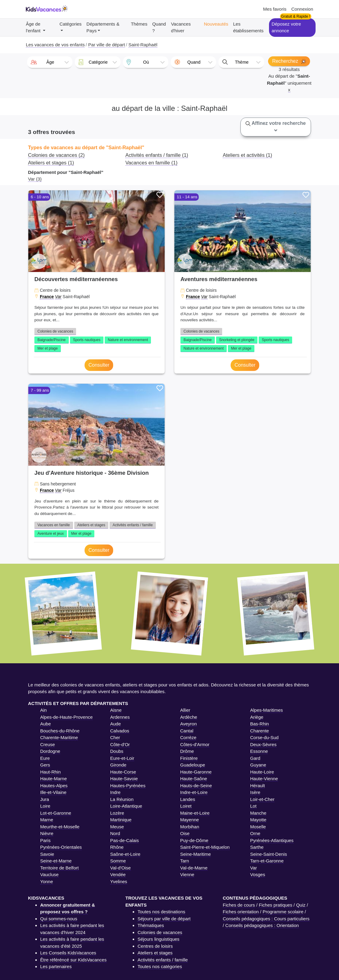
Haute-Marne (54, 779)
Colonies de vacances (55, 331)
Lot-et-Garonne (56, 813)
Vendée (118, 874)
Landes (188, 799)
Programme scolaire (283, 912)
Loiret (186, 806)
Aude (115, 724)
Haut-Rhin (51, 772)
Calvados (120, 731)
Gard (255, 758)
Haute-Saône (194, 779)
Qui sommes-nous (59, 919)
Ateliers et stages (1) (51, 163)
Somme (118, 861)
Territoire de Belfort (59, 868)
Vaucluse (49, 874)
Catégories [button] (71, 24)
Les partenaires (56, 966)
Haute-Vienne (264, 779)
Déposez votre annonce (286, 27)
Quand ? (159, 27)
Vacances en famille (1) (151, 163)
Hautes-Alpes (54, 786)
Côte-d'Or (120, 744)
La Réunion (122, 799)
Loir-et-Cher (262, 799)
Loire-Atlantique (126, 806)
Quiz (301, 905)
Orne (255, 833)
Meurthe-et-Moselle (60, 827)
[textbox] (50, 62)
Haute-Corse (123, 772)
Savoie (47, 854)
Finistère (189, 758)
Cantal (187, 731)
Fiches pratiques (275, 905)
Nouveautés (216, 24)
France (47, 297)
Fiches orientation (241, 912)
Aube (45, 724)
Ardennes (120, 717)
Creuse (47, 744)
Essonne (259, 751)
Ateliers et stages (91, 525)
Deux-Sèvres (263, 744)
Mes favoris (275, 9)
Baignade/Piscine (52, 340)
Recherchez (289, 61)
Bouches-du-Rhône (60, 731)
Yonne (47, 881)
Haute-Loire (262, 772)
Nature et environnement (128, 340)
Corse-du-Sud (264, 737)
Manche (258, 813)
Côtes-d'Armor (195, 744)
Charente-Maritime (59, 737)
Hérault (257, 786)
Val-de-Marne (194, 868)
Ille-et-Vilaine (53, 792)
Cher (115, 737)
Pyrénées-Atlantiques (272, 840)
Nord (115, 833)
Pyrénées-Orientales (61, 847)
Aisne (116, 710)
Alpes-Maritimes (267, 710)
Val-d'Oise (121, 868)
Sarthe (257, 847)
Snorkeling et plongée (237, 340)
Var (58, 297)
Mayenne (190, 820)
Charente (260, 731)
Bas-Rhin (260, 724)
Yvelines (119, 881)
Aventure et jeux (51, 534)
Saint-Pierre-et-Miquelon (205, 847)
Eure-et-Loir (122, 758)
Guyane (258, 765)
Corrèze (188, 737)
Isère (255, 792)
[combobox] (50, 62)
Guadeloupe (193, 765)
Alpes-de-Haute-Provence (66, 717)
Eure (45, 758)
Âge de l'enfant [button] (34, 27)
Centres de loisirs (155, 946)
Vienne (187, 874)
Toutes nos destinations (161, 912)
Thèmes (139, 24)
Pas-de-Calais (124, 840)
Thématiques (151, 925)
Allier (185, 710)
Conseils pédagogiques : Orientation (262, 925)
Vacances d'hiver (181, 27)
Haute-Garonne (196, 772)
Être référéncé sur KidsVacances (73, 960)
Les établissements (248, 27)
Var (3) (35, 179)
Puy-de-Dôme (194, 840)
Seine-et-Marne (56, 861)
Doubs (117, 751)
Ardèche (189, 717)
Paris (45, 840)
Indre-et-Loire (194, 792)
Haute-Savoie (124, 779)
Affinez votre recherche (276, 127)
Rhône (117, 847)
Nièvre (47, 833)
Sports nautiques (87, 340)
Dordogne (50, 751)
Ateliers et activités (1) (247, 155)
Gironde (118, 765)
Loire (45, 806)
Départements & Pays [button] (103, 27)
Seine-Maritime (196, 854)
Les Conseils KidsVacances (68, 953)
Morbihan (190, 827)
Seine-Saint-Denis (269, 854)
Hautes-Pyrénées (128, 786)
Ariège (257, 717)
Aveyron (189, 724)
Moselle (258, 827)
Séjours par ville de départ (164, 919)
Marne (47, 820)
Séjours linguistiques (159, 939)
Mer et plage (48, 348)
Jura (45, 799)
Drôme (187, 751)
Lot (253, 806)
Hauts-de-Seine (196, 786)
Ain (44, 710)
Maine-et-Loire (195, 813)
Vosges (258, 874)
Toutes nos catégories (160, 966)
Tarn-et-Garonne (267, 861)
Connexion (302, 9)
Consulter (99, 365)
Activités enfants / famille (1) (157, 155)
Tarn (185, 861)
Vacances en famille (54, 525)
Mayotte (258, 820)
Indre (115, 792)
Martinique (121, 820)
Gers (45, 765)
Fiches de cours (239, 905)
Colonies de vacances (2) (56, 155)
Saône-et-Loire (125, 854)
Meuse (117, 827)
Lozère (117, 813)
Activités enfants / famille (133, 525)
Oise (185, 833)
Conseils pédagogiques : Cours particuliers (266, 919)
